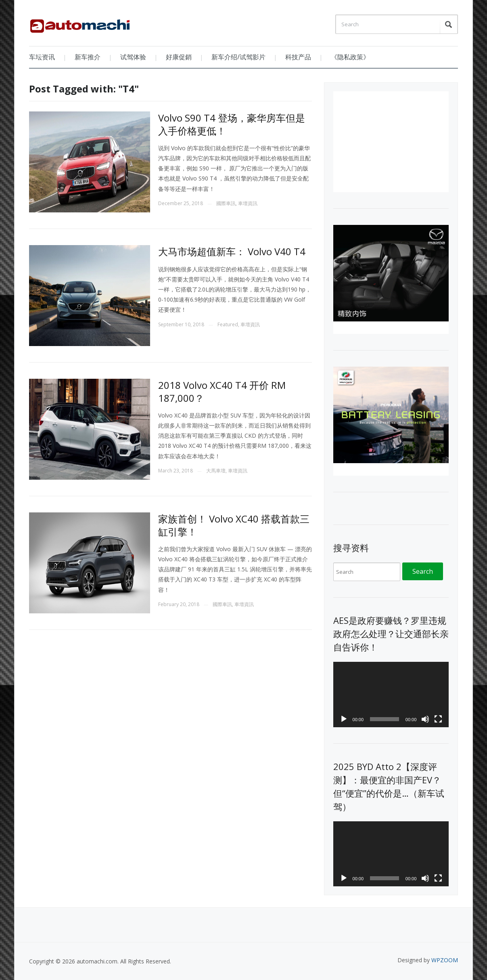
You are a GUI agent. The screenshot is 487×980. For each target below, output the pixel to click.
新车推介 (88, 57)
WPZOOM (445, 960)
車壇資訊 (248, 203)
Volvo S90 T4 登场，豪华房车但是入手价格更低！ (232, 124)
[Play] (344, 719)
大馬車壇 (216, 471)
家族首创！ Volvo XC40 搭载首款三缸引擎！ (234, 525)
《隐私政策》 (350, 57)
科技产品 (298, 57)
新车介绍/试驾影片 (238, 57)
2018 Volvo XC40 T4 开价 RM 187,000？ (222, 391)
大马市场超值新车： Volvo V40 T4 (232, 251)
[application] (391, 694)
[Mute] (425, 719)
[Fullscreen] (438, 719)
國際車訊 (226, 203)
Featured (228, 324)
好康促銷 (179, 57)
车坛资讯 (42, 57)
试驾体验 (133, 57)
